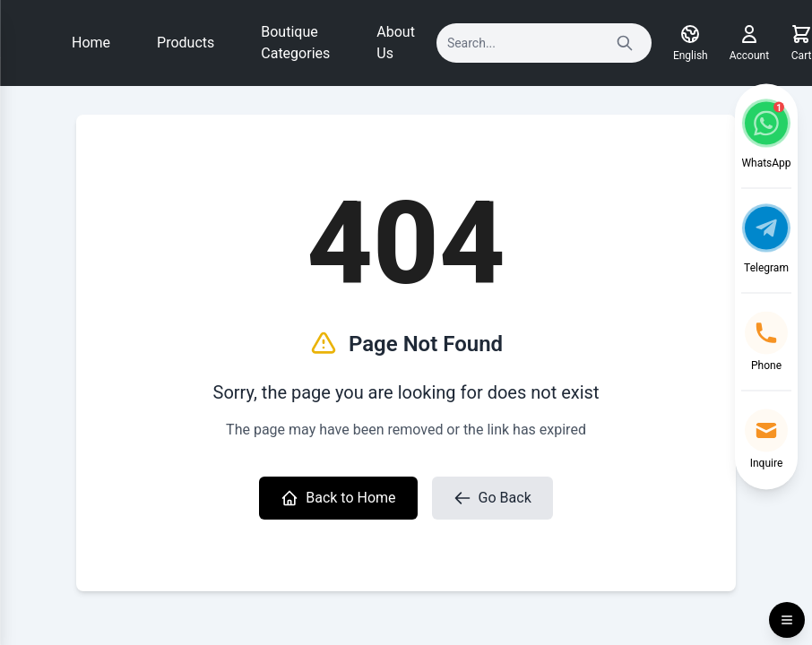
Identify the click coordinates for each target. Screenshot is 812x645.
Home (91, 43)
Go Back (492, 498)
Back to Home (338, 498)
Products (186, 43)
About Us (396, 43)
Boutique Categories (295, 43)
